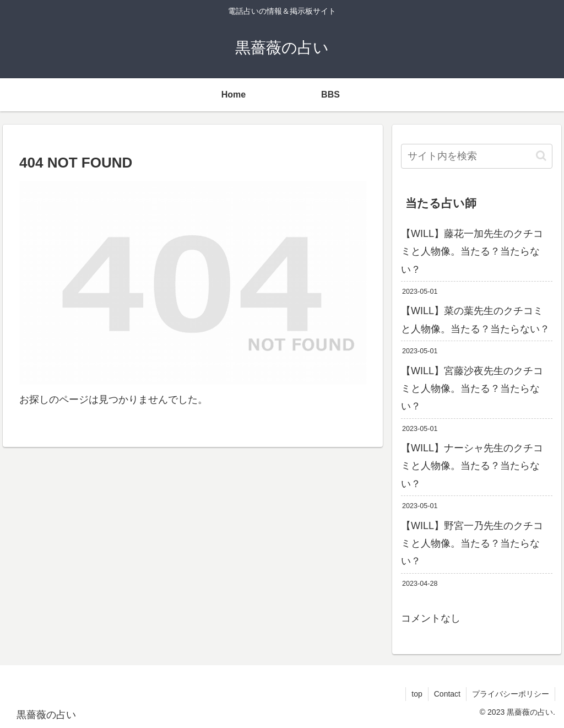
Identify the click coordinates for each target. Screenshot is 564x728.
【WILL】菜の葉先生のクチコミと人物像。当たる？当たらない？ (475, 320)
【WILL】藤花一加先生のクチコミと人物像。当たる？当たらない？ (472, 252)
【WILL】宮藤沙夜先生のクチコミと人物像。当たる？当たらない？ (472, 389)
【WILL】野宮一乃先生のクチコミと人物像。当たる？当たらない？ (472, 544)
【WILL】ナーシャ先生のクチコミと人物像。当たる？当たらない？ (472, 466)
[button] (541, 156)
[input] (476, 156)
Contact (447, 694)
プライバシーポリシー (511, 694)
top (417, 694)
